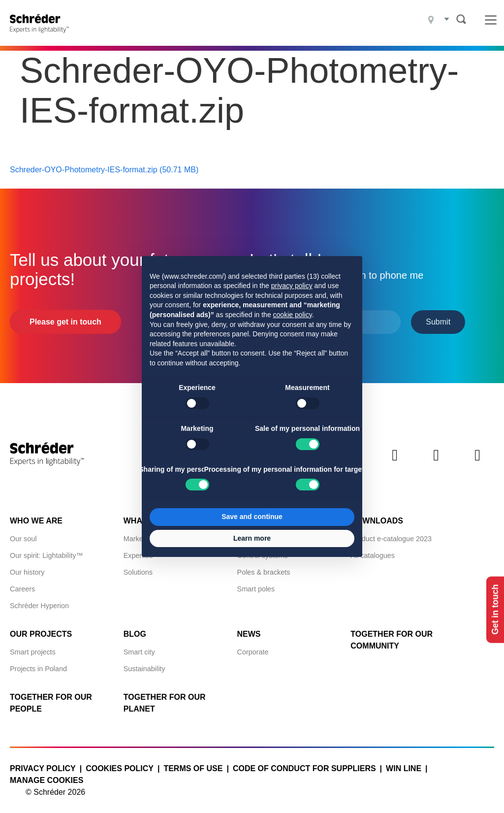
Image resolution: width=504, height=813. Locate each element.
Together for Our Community (392, 634)
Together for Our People (51, 698)
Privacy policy (43, 763)
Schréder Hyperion (39, 600)
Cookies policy (120, 763)
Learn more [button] (252, 538)
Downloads (377, 515)
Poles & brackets (264, 567)
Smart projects (33, 647)
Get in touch (493, 610)
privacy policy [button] (292, 286)
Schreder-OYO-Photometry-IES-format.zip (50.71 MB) (104, 164)
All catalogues (373, 550)
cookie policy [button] (293, 315)
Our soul (23, 533)
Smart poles (256, 584)
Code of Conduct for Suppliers (304, 763)
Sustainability (144, 663)
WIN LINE (404, 763)
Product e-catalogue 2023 (391, 533)
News (249, 629)
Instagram (436, 457)
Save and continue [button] (252, 517)
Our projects (41, 629)
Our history (27, 567)
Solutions (138, 567)
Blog (135, 629)
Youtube (477, 457)
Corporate (253, 647)
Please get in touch (65, 316)
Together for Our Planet (165, 698)
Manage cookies (47, 775)
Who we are (36, 515)
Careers (22, 584)
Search (461, 19)
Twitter (395, 457)
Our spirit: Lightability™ (47, 550)
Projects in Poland (38, 663)
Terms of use (193, 763)
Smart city (139, 647)
